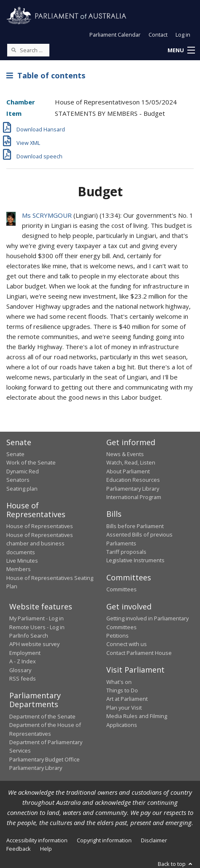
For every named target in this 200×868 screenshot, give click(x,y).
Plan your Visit (124, 708)
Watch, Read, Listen (131, 462)
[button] (181, 51)
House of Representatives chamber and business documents (40, 544)
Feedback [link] (19, 849)
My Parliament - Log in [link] (36, 618)
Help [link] (46, 849)
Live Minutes (22, 561)
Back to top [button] (176, 864)
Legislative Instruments (135, 560)
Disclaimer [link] (154, 840)
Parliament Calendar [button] (115, 35)
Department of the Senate (42, 716)
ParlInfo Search (29, 636)
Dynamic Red (23, 471)
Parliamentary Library (133, 489)
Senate (15, 454)
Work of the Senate (31, 462)
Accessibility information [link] (37, 840)
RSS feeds (23, 678)
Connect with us (127, 644)
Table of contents (46, 75)
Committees (122, 589)
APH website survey (34, 644)
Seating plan (22, 489)
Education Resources (133, 480)
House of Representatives (40, 526)
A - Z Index (23, 661)
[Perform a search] (14, 50)
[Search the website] (28, 50)
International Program (134, 497)
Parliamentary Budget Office (45, 759)
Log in (183, 35)
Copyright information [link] (104, 840)
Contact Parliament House (139, 653)
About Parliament (128, 471)
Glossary (20, 670)
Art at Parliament (127, 699)
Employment (25, 653)
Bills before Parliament (135, 526)
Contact (158, 35)
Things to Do (122, 690)
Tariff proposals (126, 552)
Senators (18, 480)
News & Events (125, 454)
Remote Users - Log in (37, 627)
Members (19, 569)
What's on (119, 682)
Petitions (118, 636)
